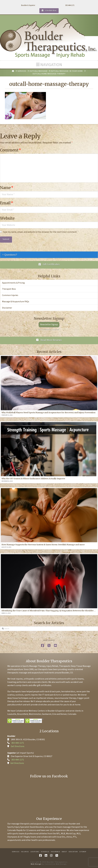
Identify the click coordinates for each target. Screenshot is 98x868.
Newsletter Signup (49, 325)
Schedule (45, 852)
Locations (35, 852)
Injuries (25, 852)
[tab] (49, 255)
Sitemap (83, 852)
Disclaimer (7, 308)
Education (73, 852)
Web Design (36, 864)
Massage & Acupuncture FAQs (16, 302)
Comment (11, 150)
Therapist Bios (9, 289)
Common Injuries (10, 295)
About (64, 852)
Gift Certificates (49, 264)
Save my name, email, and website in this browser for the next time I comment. (40, 232)
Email (7, 203)
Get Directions (18, 746)
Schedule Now (49, 11)
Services (16, 852)
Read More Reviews (49, 340)
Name (7, 188)
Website (7, 218)
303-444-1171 (18, 743)
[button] (49, 65)
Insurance (55, 852)
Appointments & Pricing (13, 283)
